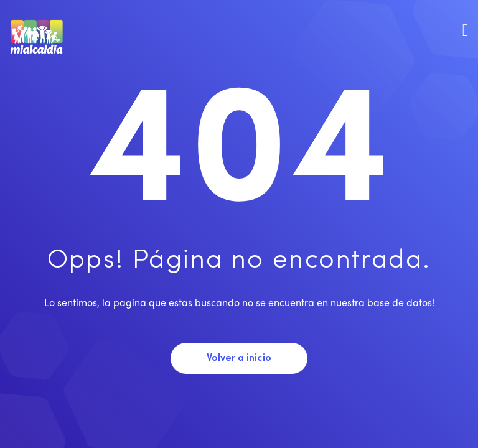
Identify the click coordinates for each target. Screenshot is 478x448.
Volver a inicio (239, 358)
